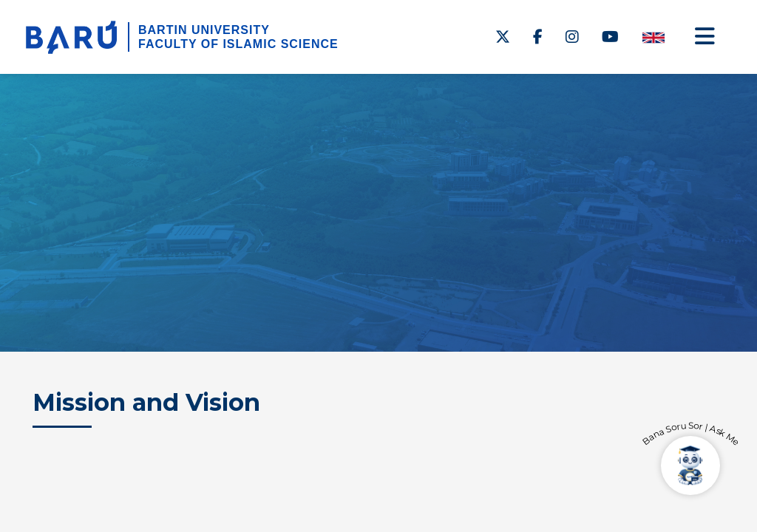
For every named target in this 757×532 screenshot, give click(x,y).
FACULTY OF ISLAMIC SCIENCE (238, 44)
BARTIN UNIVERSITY (204, 30)
